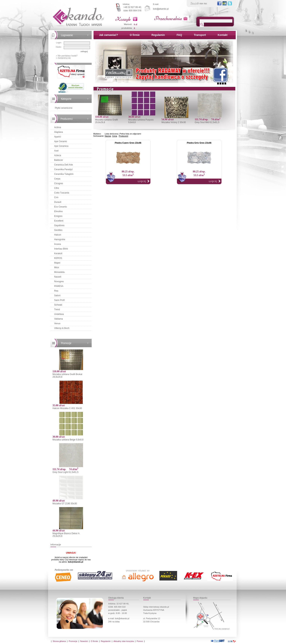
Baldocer (59, 160)
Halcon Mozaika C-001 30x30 (67, 408)
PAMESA (59, 286)
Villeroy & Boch (62, 328)
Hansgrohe (60, 239)
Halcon (58, 235)
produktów (127, 28)
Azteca (58, 155)
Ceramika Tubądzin (64, 174)
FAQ (179, 35)
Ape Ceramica (61, 146)
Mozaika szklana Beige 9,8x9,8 (68, 440)
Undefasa (59, 314)
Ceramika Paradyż (64, 169)
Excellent (59, 221)
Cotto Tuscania (62, 193)
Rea (56, 291)
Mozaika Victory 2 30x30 (174, 122)
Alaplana (59, 132)
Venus (57, 323)
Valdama (59, 319)
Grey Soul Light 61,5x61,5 (66, 472)
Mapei (57, 263)
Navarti (58, 277)
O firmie (135, 35)
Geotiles (58, 230)
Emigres (58, 216)
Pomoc (140, 641)
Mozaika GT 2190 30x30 (65, 504)
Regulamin (158, 35)
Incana (58, 244)
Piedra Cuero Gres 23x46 (128, 143)
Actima (58, 127)
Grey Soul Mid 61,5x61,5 (207, 122)
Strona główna (59, 641)
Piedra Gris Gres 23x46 (199, 143)
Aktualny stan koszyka (124, 641)
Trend (57, 309)
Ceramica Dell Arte (64, 165)
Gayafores (59, 225)
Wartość (128, 24)
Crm (56, 197)
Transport (200, 35)
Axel (56, 151)
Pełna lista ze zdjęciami (130, 134)
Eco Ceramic (61, 207)
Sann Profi (59, 300)
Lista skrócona (111, 134)
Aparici (58, 137)
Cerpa (57, 179)
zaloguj (84, 51)
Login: (59, 43)
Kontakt (223, 35)
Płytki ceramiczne (64, 108)
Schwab (58, 305)
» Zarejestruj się (63, 58)
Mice (57, 267)
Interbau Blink (61, 249)
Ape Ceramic (61, 141)
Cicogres (59, 183)
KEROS (58, 258)
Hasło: (59, 47)
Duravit (58, 202)
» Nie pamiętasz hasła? (67, 56)
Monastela (59, 272)
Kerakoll (58, 253)
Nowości (84, 641)
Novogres (59, 281)
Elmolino (59, 211)
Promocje (73, 641)
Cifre (57, 188)
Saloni (57, 295)
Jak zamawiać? (109, 35)
